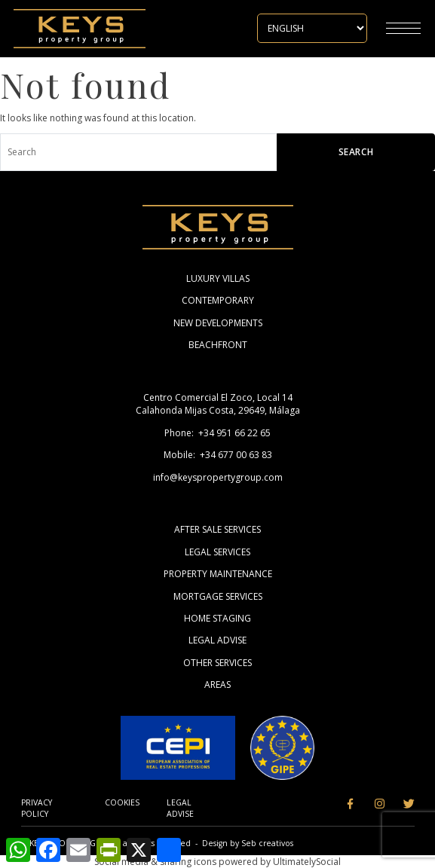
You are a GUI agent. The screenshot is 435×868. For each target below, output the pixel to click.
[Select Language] (312, 28)
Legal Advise (217, 640)
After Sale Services (217, 529)
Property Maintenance (218, 574)
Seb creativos (267, 843)
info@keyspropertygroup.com (218, 477)
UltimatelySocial (307, 862)
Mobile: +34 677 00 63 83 (218, 455)
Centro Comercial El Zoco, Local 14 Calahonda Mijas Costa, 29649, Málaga (218, 404)
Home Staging (217, 618)
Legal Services (217, 552)
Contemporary (218, 300)
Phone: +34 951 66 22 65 (217, 433)
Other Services (217, 663)
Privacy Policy (37, 808)
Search (356, 152)
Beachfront (218, 345)
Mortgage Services (218, 596)
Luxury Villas (218, 278)
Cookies (122, 802)
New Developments (218, 323)
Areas (217, 685)
